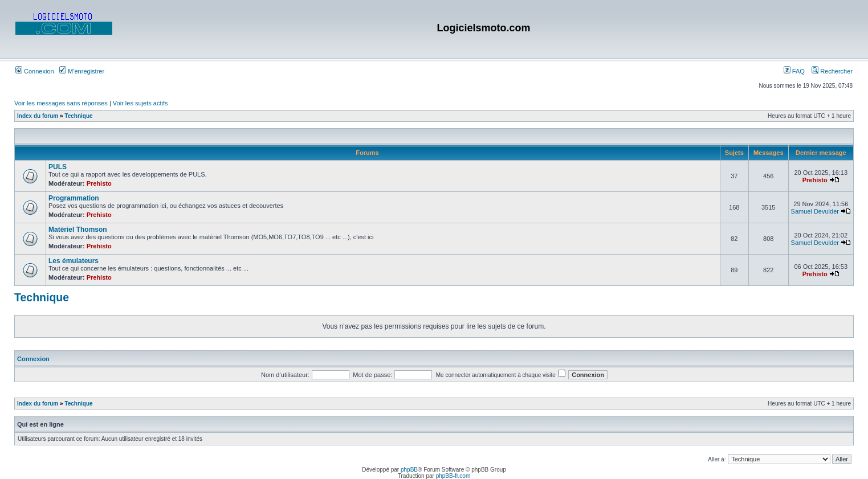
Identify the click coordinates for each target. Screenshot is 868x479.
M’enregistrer (82, 71)
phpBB (409, 470)
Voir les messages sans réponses (61, 103)
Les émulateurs (74, 261)
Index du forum (38, 116)
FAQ (794, 71)
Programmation (74, 198)
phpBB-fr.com (453, 476)
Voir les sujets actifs (140, 103)
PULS (58, 167)
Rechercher (832, 71)
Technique (78, 116)
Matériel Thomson (78, 230)
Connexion (35, 71)
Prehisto (99, 183)
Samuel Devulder (815, 211)
